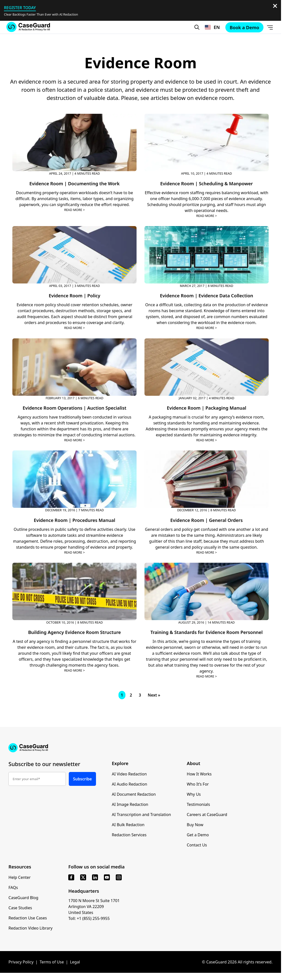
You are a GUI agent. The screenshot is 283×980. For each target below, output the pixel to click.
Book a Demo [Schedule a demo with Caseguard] (173, 46)
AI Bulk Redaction (128, 825)
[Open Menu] (270, 27)
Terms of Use (52, 962)
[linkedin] (95, 877)
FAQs (13, 887)
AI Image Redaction (130, 804)
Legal (75, 962)
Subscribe (82, 779)
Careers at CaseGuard (207, 815)
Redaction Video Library (30, 928)
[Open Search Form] (197, 27)
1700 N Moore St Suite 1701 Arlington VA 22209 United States (94, 907)
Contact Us (197, 845)
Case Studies (20, 908)
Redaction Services (129, 835)
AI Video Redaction (129, 774)
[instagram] (119, 877)
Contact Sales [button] (108, 46)
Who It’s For (198, 784)
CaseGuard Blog (23, 898)
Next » (154, 695)
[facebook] (71, 877)
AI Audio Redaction (130, 784)
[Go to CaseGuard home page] (28, 27)
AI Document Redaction (134, 794)
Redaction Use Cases (28, 918)
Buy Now (195, 825)
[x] (83, 877)
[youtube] (107, 877)
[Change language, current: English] (212, 27)
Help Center (19, 877)
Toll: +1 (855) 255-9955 (89, 918)
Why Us (194, 794)
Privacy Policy (21, 962)
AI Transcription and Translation (141, 815)
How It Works (199, 774)
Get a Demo (198, 835)
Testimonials (198, 804)
